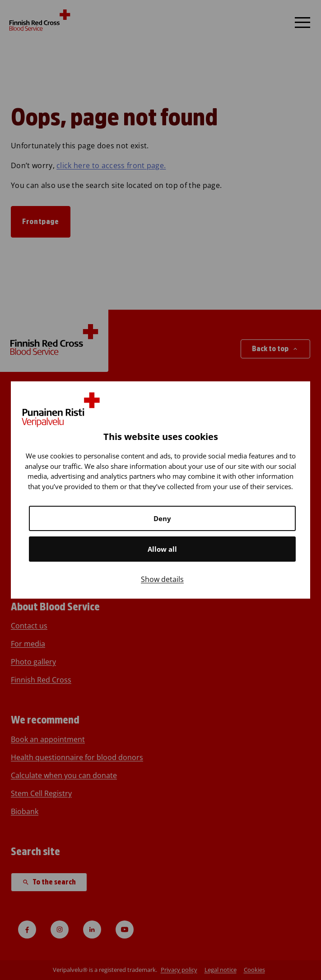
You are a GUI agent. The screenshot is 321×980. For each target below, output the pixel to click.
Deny (162, 518)
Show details (162, 579)
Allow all (162, 549)
